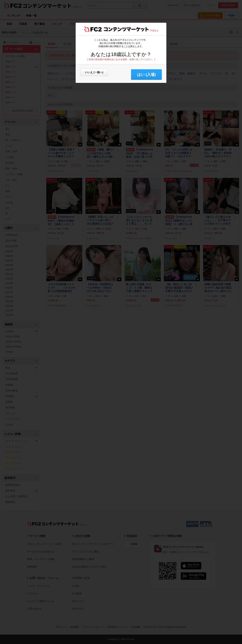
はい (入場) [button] (146, 75)
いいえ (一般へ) (94, 72)
